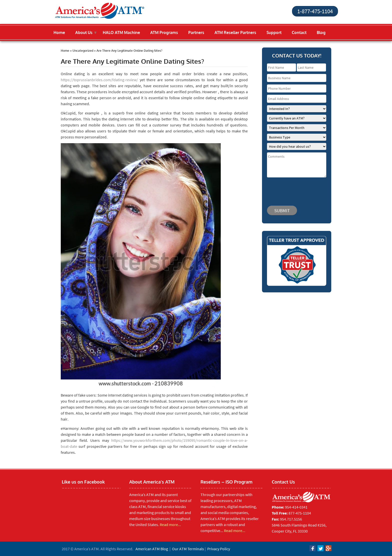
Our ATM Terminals (188, 549)
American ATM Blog (152, 549)
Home (59, 32)
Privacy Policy (219, 549)
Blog (321, 32)
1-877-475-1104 (315, 11)
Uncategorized (83, 51)
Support (274, 32)
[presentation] (297, 189)
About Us (84, 32)
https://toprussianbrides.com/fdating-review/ (99, 80)
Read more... (170, 525)
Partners (196, 32)
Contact (299, 32)
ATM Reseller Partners (235, 32)
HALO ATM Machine (121, 32)
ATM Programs (164, 32)
